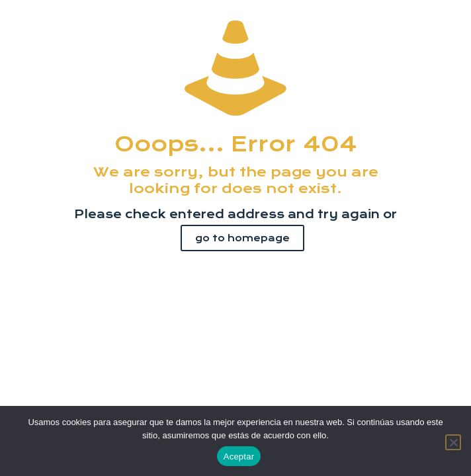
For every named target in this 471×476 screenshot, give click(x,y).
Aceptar (239, 456)
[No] (453, 442)
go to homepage (242, 238)
